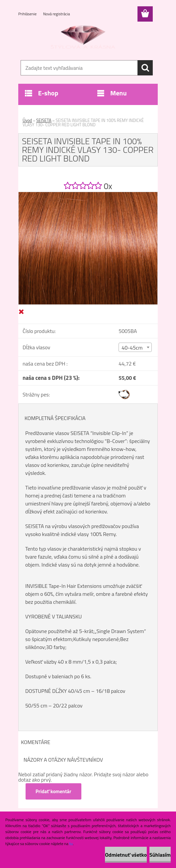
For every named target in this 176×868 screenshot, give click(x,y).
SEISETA (44, 120)
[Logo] (84, 39)
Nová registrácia (57, 14)
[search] (145, 68)
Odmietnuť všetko (126, 855)
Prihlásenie (28, 14)
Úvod (27, 120)
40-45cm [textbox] (132, 348)
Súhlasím (160, 855)
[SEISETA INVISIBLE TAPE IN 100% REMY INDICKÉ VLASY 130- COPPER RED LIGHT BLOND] (88, 195)
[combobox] (135, 347)
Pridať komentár (53, 791)
